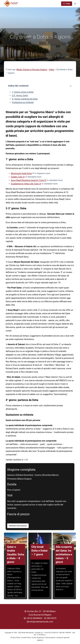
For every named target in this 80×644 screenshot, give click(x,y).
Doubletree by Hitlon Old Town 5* (26, 184)
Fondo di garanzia (38, 638)
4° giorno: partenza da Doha (25, 99)
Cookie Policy (26, 638)
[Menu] (75, 4)
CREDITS (40, 640)
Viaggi (67, 4)
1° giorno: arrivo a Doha (23, 92)
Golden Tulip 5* (18, 177)
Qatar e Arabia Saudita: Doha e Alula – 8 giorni (16, 557)
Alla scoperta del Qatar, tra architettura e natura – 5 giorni (64, 557)
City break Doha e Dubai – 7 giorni (39, 553)
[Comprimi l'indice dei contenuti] (71, 86)
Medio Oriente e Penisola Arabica (32, 70)
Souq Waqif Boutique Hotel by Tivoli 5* (29, 180)
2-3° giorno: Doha (20, 95)
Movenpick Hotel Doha (21, 173)
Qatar (52, 70)
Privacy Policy (15, 638)
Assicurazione (50, 638)
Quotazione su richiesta (23, 102)
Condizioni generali (63, 638)
